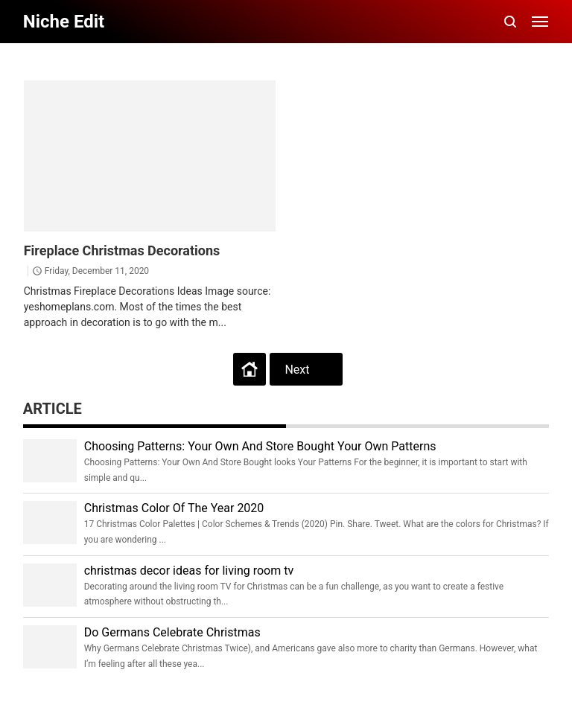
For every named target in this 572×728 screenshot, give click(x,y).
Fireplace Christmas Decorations (122, 250)
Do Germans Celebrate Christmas (172, 632)
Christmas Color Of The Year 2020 (174, 508)
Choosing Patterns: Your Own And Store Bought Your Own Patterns (260, 446)
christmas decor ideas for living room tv (189, 571)
